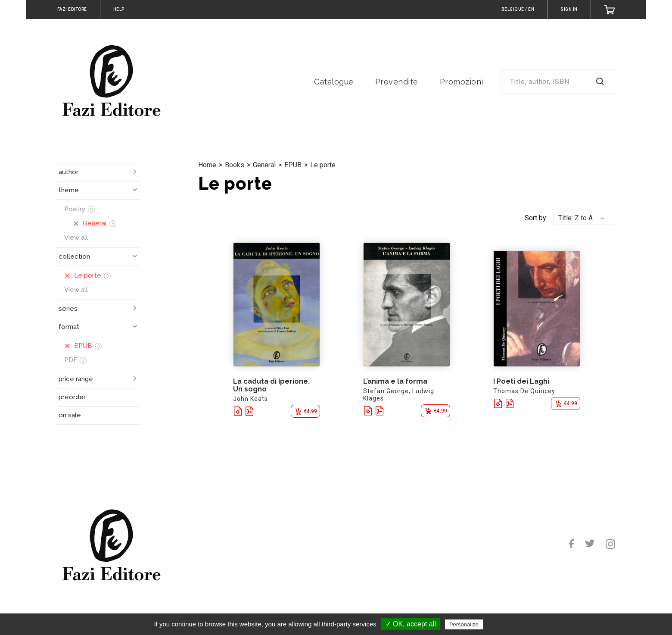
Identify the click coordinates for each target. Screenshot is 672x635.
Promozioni (462, 82)
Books (235, 165)
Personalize (464, 624)
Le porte (323, 165)
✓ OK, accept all (411, 624)
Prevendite (397, 82)
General (264, 165)
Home (207, 165)
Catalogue (334, 82)
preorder (72, 397)
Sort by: (536, 218)
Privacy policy (506, 624)
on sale (70, 415)
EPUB (293, 165)
